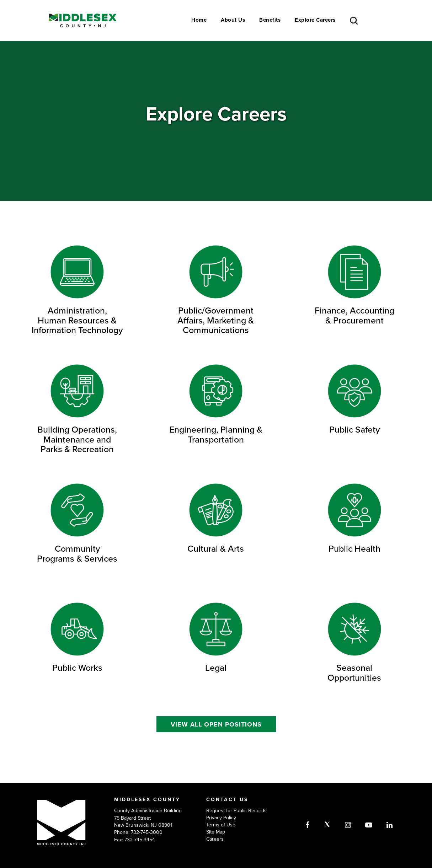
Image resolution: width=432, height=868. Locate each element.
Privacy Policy (221, 818)
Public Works (77, 668)
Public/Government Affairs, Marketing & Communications (216, 320)
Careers (215, 839)
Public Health (354, 548)
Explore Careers (315, 20)
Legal (216, 668)
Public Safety (354, 429)
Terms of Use (221, 825)
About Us (233, 20)
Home (199, 20)
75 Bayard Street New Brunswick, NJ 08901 (143, 821)
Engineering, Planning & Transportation (216, 434)
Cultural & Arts (216, 548)
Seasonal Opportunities (354, 673)
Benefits (270, 20)
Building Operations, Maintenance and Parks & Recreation (77, 439)
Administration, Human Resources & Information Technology (77, 320)
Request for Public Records (236, 810)
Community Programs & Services (77, 553)
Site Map (216, 832)
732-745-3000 (147, 832)
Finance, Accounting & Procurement (354, 315)
